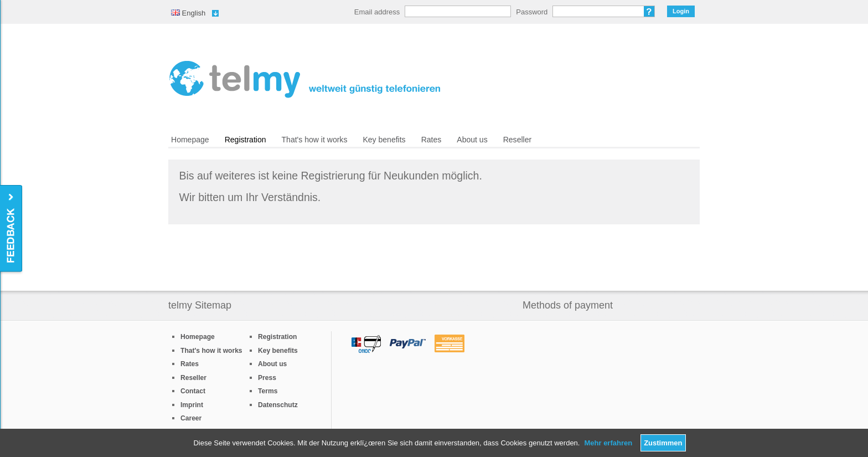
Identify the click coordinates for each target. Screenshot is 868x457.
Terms (268, 391)
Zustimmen (663, 443)
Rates (432, 140)
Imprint (192, 405)
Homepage (190, 140)
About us (472, 140)
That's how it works (315, 140)
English (188, 13)
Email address (377, 12)
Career (191, 418)
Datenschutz (278, 405)
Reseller (517, 140)
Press (267, 378)
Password (532, 12)
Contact (193, 391)
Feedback (12, 229)
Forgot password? (649, 11)
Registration (246, 140)
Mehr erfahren (608, 443)
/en (305, 79)
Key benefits (384, 140)
